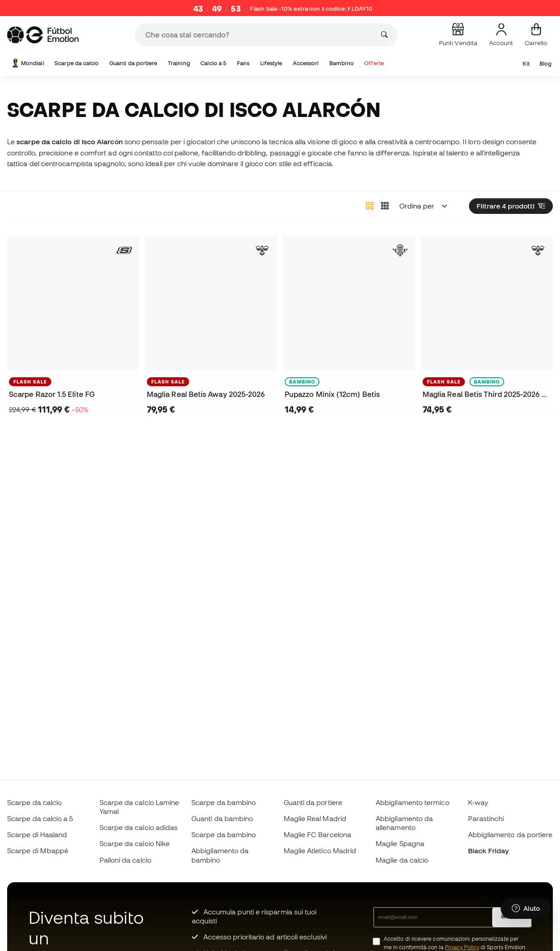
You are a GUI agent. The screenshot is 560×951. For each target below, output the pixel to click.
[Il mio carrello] (536, 35)
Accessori (306, 63)
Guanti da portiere (133, 63)
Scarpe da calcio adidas (139, 827)
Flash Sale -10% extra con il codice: (311, 9)
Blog (545, 64)
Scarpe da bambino (224, 802)
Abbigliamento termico (413, 802)
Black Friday (489, 851)
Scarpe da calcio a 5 (40, 818)
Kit (526, 64)
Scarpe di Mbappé (38, 851)
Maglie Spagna (400, 843)
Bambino (342, 63)
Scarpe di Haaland (37, 834)
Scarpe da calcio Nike (135, 843)
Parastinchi (486, 818)
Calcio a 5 (213, 63)
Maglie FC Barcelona (317, 834)
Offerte (374, 63)
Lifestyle (271, 63)
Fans (243, 63)
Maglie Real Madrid (315, 818)
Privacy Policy (462, 947)
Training (179, 63)
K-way (478, 802)
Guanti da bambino (222, 818)
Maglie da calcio (402, 860)
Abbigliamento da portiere (510, 834)
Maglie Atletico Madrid (320, 851)
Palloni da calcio (125, 860)
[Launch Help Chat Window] (526, 909)
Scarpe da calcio (77, 63)
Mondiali (27, 63)
